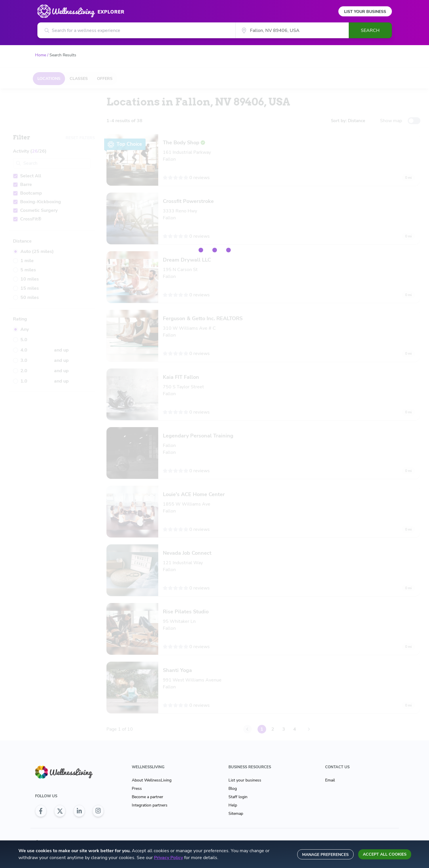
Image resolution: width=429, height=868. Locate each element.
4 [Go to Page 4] (293, 729)
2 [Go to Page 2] (271, 729)
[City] (292, 30)
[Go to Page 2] (308, 729)
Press (137, 789)
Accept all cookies (385, 854)
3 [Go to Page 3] (282, 729)
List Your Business (365, 12)
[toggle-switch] (414, 121)
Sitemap (236, 814)
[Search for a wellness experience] (137, 30)
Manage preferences (325, 855)
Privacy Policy (168, 858)
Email (330, 780)
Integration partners (150, 805)
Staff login (238, 797)
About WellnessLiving (152, 780)
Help (233, 805)
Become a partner (147, 797)
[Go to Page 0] (246, 729)
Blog (233, 789)
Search (370, 30)
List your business (245, 780)
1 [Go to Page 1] (260, 729)
